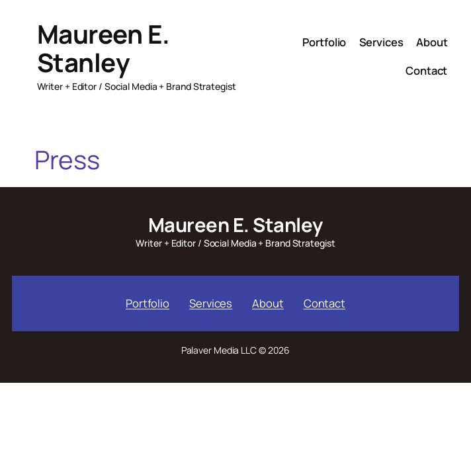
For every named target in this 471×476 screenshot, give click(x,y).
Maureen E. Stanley (104, 48)
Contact (324, 303)
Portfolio (148, 303)
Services (211, 303)
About (268, 303)
